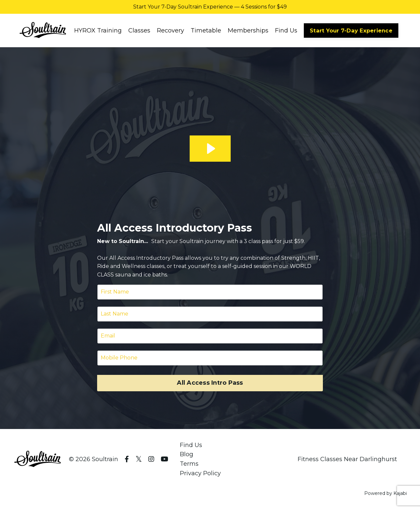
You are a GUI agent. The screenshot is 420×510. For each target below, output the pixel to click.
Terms (189, 464)
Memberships (248, 31)
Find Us (286, 31)
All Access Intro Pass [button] (210, 383)
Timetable (206, 31)
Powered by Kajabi (386, 493)
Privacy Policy (200, 473)
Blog (187, 454)
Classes (139, 31)
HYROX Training (98, 31)
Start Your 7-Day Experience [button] (351, 31)
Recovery (170, 31)
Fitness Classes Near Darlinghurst (347, 459)
